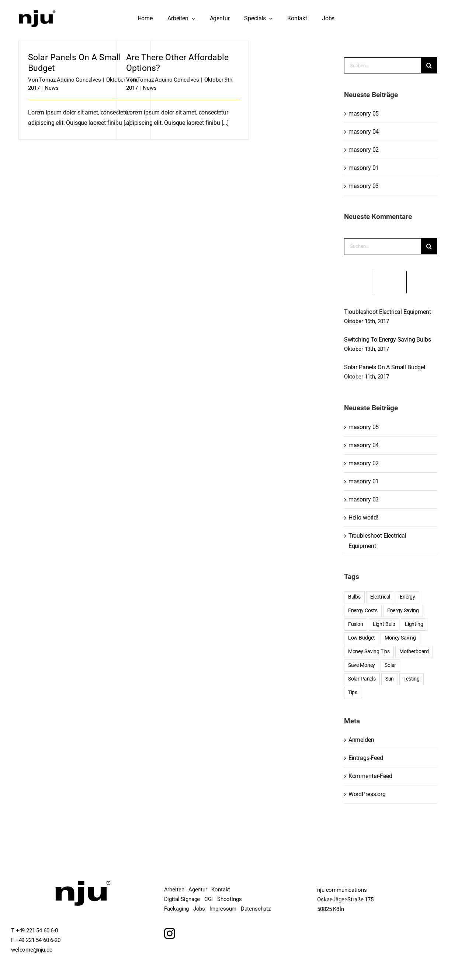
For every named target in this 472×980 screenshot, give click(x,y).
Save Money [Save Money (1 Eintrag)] (362, 665)
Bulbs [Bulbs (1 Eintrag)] (354, 597)
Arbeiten (174, 890)
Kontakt (221, 890)
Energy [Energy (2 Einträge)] (407, 597)
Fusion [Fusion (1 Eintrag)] (356, 624)
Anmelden (361, 740)
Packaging (177, 909)
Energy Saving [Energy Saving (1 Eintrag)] (403, 611)
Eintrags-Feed (366, 758)
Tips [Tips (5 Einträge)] (353, 693)
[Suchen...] (382, 65)
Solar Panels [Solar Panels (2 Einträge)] (362, 679)
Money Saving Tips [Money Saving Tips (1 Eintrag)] (369, 652)
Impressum (223, 909)
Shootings (230, 899)
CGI (209, 899)
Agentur (198, 890)
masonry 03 (364, 186)
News (51, 88)
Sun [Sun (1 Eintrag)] (390, 679)
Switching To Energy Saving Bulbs (388, 340)
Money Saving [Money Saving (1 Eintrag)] (400, 638)
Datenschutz (256, 909)
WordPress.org (367, 794)
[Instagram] (170, 933)
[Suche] (429, 65)
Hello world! (363, 518)
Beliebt (359, 282)
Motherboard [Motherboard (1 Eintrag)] (414, 652)
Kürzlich (390, 282)
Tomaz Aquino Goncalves (70, 80)
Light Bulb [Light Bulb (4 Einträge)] (384, 624)
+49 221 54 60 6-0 (37, 931)
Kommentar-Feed (370, 776)
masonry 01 (364, 168)
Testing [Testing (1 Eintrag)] (412, 679)
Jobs (199, 909)
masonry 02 (364, 150)
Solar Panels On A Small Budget (385, 367)
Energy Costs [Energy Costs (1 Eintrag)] (363, 611)
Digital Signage (182, 899)
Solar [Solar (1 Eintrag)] (390, 665)
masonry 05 (364, 114)
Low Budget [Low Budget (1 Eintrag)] (362, 638)
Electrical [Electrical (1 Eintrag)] (380, 597)
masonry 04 (364, 132)
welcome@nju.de (32, 950)
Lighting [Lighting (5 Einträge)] (414, 624)
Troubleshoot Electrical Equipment (388, 312)
